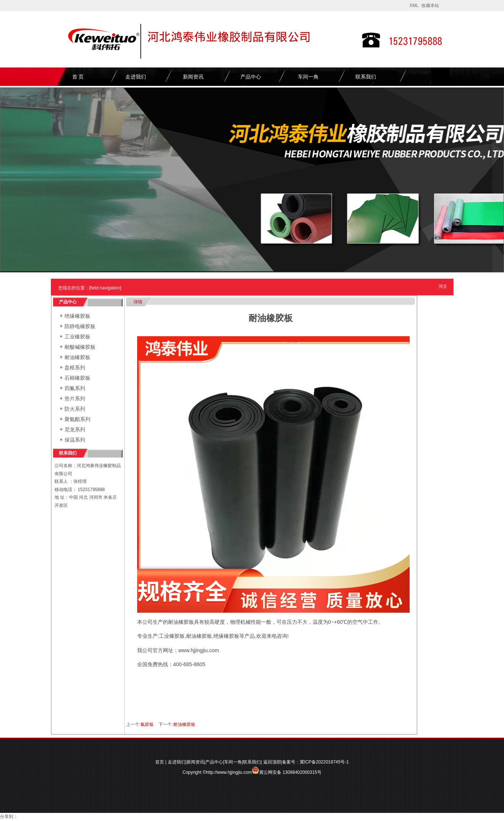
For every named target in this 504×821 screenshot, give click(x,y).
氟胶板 (147, 724)
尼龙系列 (75, 429)
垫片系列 (75, 399)
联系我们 (366, 77)
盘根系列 (75, 368)
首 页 (78, 77)
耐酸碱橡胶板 (80, 347)
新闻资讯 (193, 77)
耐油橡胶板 (77, 357)
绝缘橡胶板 (77, 316)
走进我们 (136, 77)
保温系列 (75, 440)
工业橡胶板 (77, 337)
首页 (160, 762)
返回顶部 (272, 762)
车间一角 (308, 77)
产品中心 (251, 77)
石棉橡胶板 (77, 378)
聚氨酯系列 (77, 419)
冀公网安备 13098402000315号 (287, 770)
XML (414, 6)
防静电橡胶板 (80, 326)
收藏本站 (430, 6)
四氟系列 (75, 388)
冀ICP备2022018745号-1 (324, 762)
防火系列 (75, 409)
